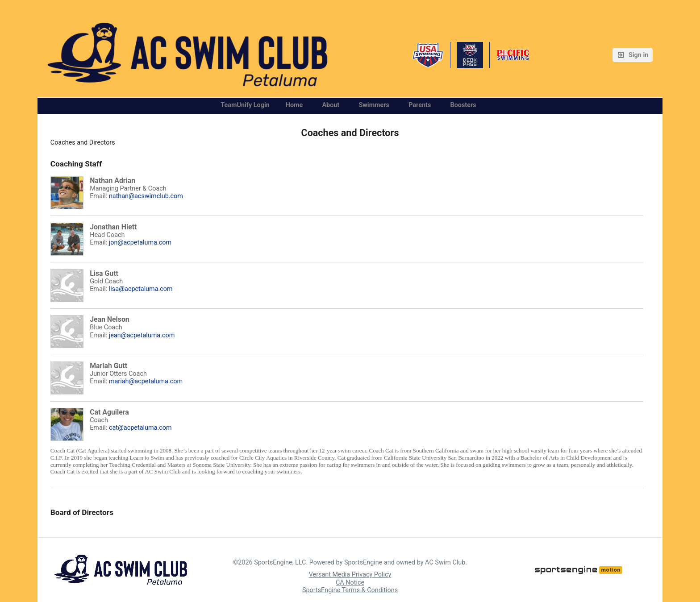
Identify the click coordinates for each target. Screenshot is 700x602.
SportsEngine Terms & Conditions (350, 590)
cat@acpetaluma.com (140, 428)
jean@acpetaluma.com (142, 335)
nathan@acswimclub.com (146, 196)
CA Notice (350, 583)
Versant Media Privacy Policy (350, 575)
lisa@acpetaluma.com (141, 289)
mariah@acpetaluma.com (146, 381)
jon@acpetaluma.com (140, 243)
